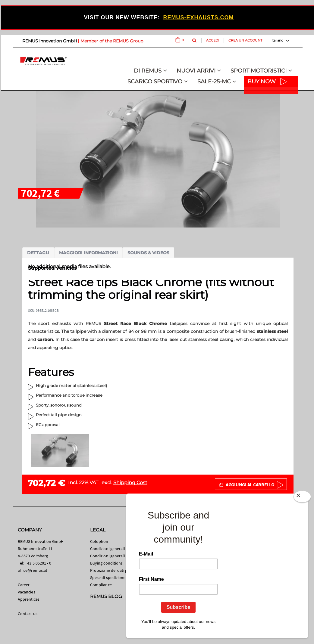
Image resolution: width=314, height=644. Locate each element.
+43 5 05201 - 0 (38, 563)
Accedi (213, 40)
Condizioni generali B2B (111, 556)
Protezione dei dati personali (116, 570)
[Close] (302, 498)
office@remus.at (33, 570)
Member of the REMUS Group (112, 41)
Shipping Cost (130, 483)
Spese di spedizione (108, 577)
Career (24, 585)
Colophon (99, 541)
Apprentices (29, 599)
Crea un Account (245, 40)
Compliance (101, 585)
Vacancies (27, 592)
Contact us (28, 614)
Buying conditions (106, 563)
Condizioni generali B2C (111, 549)
